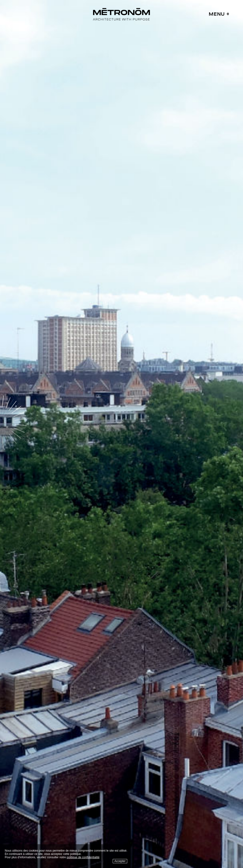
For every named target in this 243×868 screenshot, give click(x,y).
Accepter (120, 861)
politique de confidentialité (83, 857)
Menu (219, 14)
